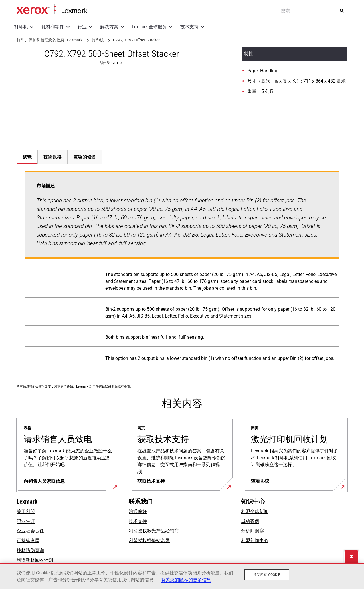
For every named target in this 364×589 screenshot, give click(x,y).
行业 (82, 27)
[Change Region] (268, 11)
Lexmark (27, 502)
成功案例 (250, 521)
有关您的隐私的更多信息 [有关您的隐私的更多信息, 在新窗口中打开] (186, 580)
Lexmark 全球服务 (149, 27)
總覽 (27, 157)
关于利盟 (26, 511)
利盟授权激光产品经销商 (154, 531)
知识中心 (253, 502)
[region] (182, 576)
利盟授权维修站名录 (149, 541)
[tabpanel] (182, 271)
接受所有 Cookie (267, 575)
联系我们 (141, 502)
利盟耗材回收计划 (35, 560)
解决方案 (109, 27)
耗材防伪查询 (30, 550)
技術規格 (52, 157)
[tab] (27, 157)
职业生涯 (26, 521)
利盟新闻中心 (255, 541)
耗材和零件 (53, 27)
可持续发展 (28, 541)
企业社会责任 (30, 531)
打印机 (21, 27)
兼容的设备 (85, 157)
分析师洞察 (252, 531)
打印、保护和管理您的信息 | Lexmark (52, 9)
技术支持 (189, 27)
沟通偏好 (138, 511)
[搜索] (342, 11)
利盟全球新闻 (255, 511)
